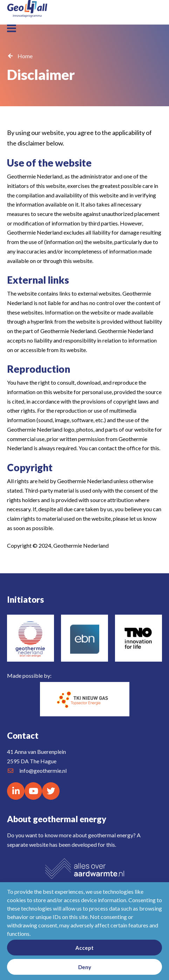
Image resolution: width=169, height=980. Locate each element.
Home (25, 56)
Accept (84, 948)
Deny (85, 967)
